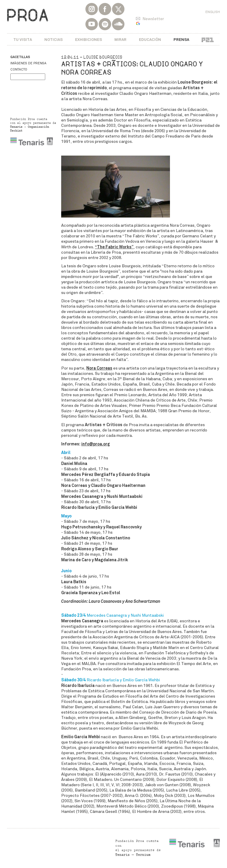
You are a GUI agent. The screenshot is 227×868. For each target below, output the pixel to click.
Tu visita (23, 40)
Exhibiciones (89, 40)
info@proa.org (96, 444)
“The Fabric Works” (114, 247)
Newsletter (153, 19)
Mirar (120, 40)
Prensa (181, 40)
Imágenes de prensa (28, 63)
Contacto (19, 69)
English (213, 12)
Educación (150, 40)
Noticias (53, 40)
